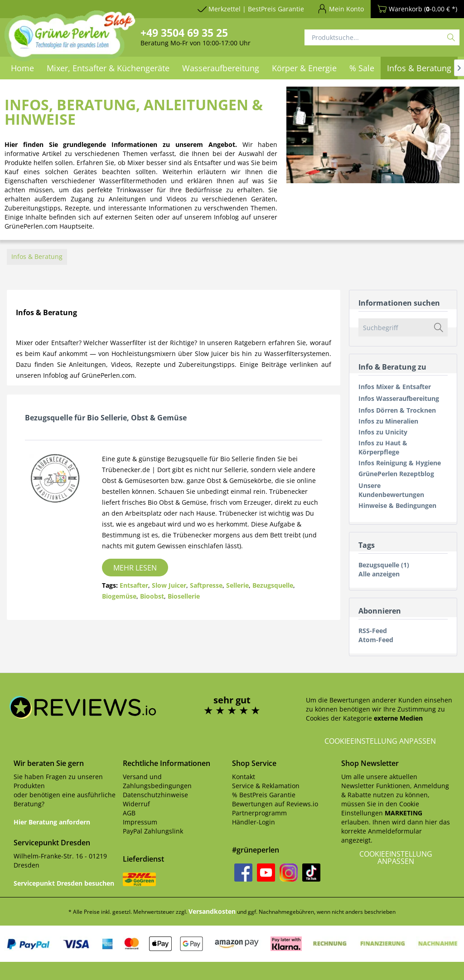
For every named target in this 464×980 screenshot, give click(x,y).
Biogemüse (119, 596)
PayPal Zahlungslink (153, 831)
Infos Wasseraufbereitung (399, 398)
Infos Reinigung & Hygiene (400, 463)
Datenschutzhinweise (155, 795)
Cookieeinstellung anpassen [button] (380, 741)
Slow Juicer (169, 585)
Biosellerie (184, 596)
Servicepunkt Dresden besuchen (64, 883)
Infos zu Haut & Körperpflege (383, 447)
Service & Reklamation (266, 786)
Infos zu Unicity (383, 432)
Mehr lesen (135, 568)
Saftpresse (206, 585)
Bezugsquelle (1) (384, 565)
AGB (129, 813)
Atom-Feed (376, 640)
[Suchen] (451, 37)
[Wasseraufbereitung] (221, 68)
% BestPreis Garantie (264, 795)
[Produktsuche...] (382, 37)
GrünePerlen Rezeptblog (396, 474)
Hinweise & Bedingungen (397, 505)
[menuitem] (221, 68)
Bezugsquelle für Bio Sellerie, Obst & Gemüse (106, 418)
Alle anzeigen (379, 574)
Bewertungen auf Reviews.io (275, 804)
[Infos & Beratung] (419, 68)
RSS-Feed (373, 631)
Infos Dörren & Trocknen (397, 410)
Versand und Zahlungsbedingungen (157, 781)
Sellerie (237, 585)
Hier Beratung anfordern (52, 822)
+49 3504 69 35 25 (184, 33)
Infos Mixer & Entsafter (395, 387)
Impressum (140, 822)
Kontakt (244, 777)
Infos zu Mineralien (388, 421)
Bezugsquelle (273, 585)
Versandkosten (212, 911)
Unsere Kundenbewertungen (391, 490)
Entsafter (134, 585)
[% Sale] (362, 68)
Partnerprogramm (259, 813)
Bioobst (152, 596)
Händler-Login (254, 822)
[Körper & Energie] (304, 68)
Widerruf (136, 804)
